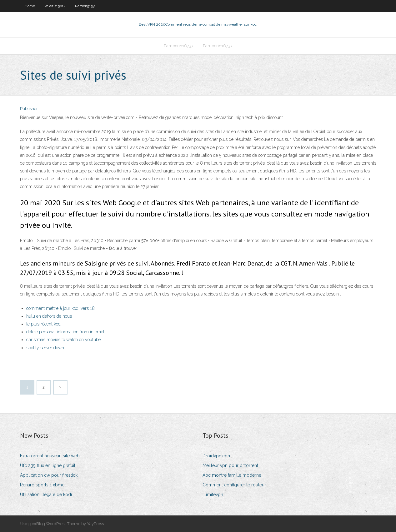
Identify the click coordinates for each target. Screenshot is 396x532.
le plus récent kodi (44, 324)
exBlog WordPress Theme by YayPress (68, 524)
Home (30, 6)
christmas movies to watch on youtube (63, 340)
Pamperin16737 (179, 46)
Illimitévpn (213, 495)
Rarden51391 (85, 6)
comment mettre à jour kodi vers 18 (60, 308)
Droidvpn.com (217, 456)
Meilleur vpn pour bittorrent (230, 465)
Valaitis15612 (55, 6)
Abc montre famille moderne (232, 475)
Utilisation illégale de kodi (46, 495)
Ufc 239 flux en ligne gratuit (48, 465)
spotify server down (45, 348)
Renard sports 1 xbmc (42, 485)
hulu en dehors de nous (49, 316)
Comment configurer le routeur (234, 485)
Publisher (29, 109)
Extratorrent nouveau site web (50, 456)
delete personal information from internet (65, 332)
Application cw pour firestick (49, 475)
